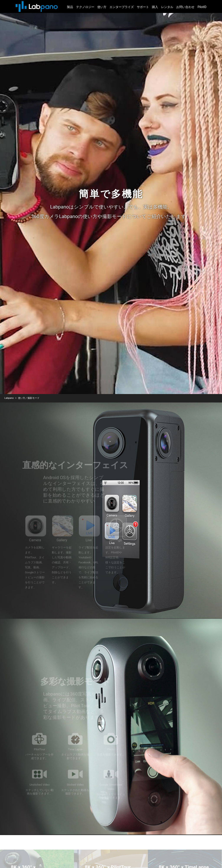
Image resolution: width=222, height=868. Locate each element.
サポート (143, 7)
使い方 (102, 7)
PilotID (202, 7)
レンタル (167, 7)
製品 (70, 7)
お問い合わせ (185, 7)
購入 (155, 7)
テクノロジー (85, 7)
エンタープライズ (122, 7)
